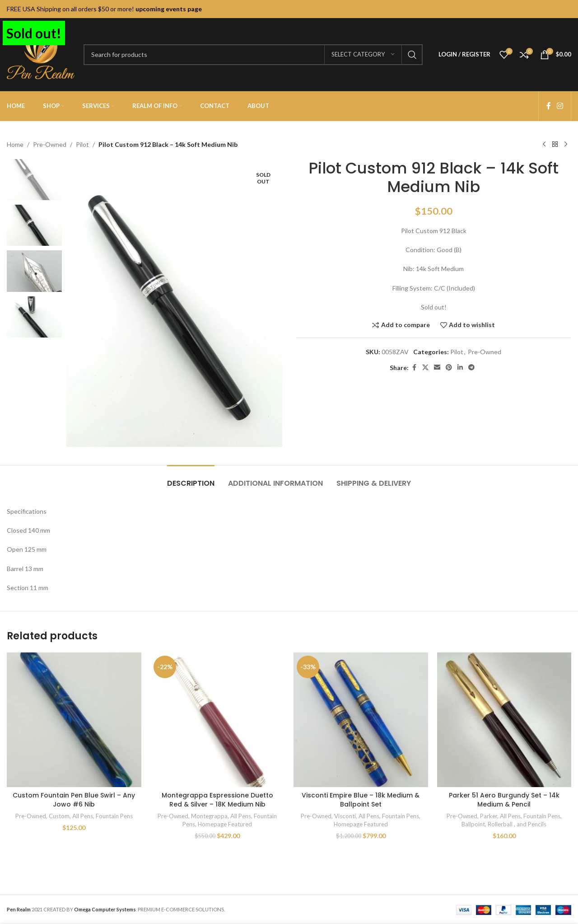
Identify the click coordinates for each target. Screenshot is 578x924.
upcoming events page (169, 9)
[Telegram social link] (471, 368)
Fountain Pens (114, 816)
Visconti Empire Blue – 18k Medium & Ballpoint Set (361, 800)
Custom (59, 816)
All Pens (83, 816)
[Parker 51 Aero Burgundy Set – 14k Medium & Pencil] (504, 720)
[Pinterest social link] (449, 368)
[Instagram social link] (560, 106)
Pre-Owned (50, 144)
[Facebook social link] (549, 106)
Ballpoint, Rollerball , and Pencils (504, 824)
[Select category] (363, 55)
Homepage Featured (225, 824)
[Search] (253, 55)
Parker (489, 816)
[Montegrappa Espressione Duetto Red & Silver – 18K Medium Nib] (218, 720)
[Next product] (566, 145)
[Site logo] (41, 54)
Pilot (82, 144)
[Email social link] (437, 368)
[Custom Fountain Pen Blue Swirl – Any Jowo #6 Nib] (74, 720)
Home (15, 144)
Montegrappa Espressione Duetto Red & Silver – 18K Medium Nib (217, 800)
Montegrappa (209, 816)
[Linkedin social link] (460, 368)
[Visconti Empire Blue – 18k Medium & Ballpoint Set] (361, 720)
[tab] (191, 479)
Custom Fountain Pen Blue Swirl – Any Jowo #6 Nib (74, 800)
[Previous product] (544, 145)
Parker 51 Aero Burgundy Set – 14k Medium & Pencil (504, 800)
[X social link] (425, 368)
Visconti (345, 816)
